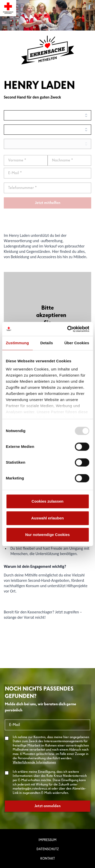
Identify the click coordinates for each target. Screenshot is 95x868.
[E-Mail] (48, 725)
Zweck (56, 97)
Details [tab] (47, 343)
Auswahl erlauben (47, 518)
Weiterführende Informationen (34, 762)
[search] (48, 115)
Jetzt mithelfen (48, 203)
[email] (48, 173)
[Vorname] (26, 160)
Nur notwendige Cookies (48, 535)
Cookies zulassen (48, 501)
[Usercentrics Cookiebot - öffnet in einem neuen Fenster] (68, 329)
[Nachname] (70, 160)
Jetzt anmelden (48, 806)
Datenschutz (48, 849)
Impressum (48, 840)
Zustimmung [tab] (17, 343)
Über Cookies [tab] (77, 343)
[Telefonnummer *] (48, 188)
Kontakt (48, 859)
